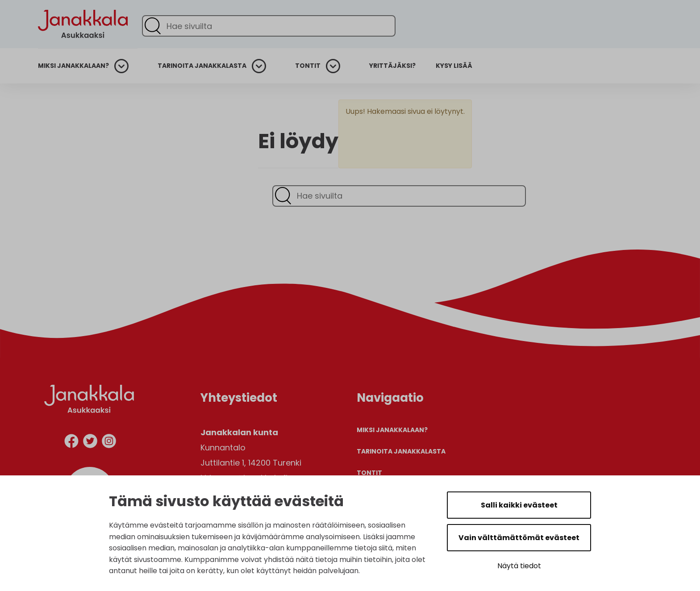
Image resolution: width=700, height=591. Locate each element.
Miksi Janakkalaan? (73, 66)
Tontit (308, 66)
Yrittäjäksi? (392, 66)
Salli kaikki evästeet (519, 505)
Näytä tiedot (519, 566)
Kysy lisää (454, 66)
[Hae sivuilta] (269, 26)
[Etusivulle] (83, 54)
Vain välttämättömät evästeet (519, 538)
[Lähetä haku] (153, 26)
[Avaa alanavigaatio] (125, 66)
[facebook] (71, 443)
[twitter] (90, 443)
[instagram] (109, 443)
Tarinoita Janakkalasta (202, 66)
